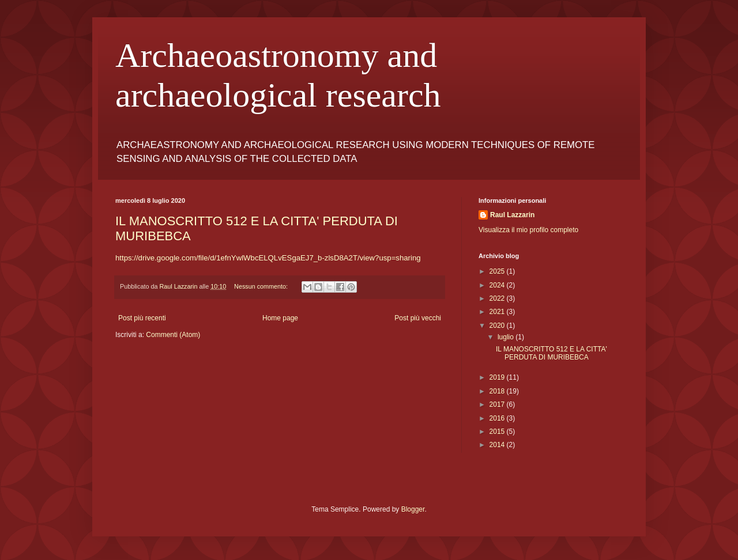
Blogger (413, 509)
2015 (498, 432)
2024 (498, 285)
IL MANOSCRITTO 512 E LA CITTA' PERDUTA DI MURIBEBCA (551, 353)
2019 (498, 377)
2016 (498, 418)
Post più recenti (142, 318)
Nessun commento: (262, 286)
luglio (507, 337)
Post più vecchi (418, 318)
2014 (498, 445)
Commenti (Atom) (173, 335)
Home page (280, 318)
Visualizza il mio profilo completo (528, 230)
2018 (498, 391)
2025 (498, 271)
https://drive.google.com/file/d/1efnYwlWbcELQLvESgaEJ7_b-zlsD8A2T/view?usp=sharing (268, 258)
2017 (498, 404)
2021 (498, 312)
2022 (498, 298)
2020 (498, 326)
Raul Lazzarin (512, 215)
